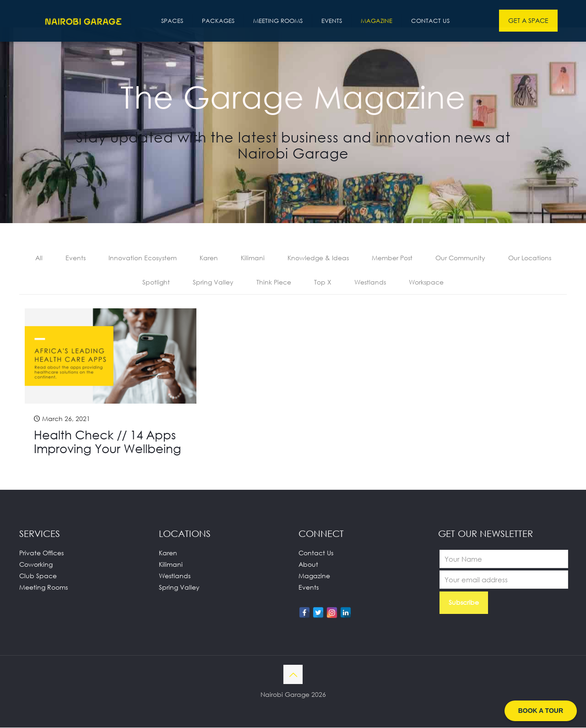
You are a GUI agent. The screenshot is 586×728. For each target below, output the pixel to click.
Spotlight (156, 282)
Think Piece (274, 282)
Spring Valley (213, 282)
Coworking (36, 565)
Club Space (38, 576)
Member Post (392, 258)
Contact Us (316, 553)
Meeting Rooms (43, 588)
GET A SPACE (528, 20)
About (308, 565)
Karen (209, 258)
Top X (323, 282)
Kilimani (253, 258)
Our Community (460, 258)
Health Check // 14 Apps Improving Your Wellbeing (108, 442)
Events (76, 258)
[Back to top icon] (293, 675)
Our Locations (530, 258)
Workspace (426, 282)
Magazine (314, 576)
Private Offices (41, 553)
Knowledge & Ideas (318, 258)
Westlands (370, 282)
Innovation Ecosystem (143, 258)
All (39, 258)
